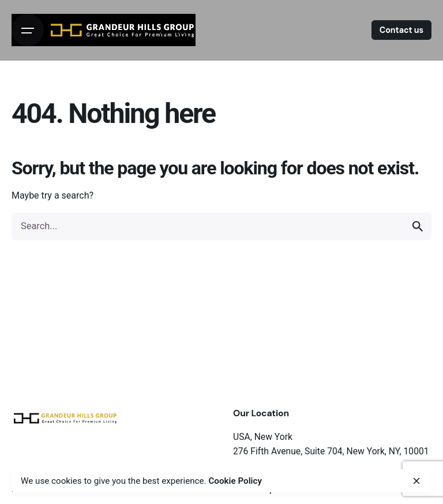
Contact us (401, 30)
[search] (418, 226)
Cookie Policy (235, 481)
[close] (416, 481)
